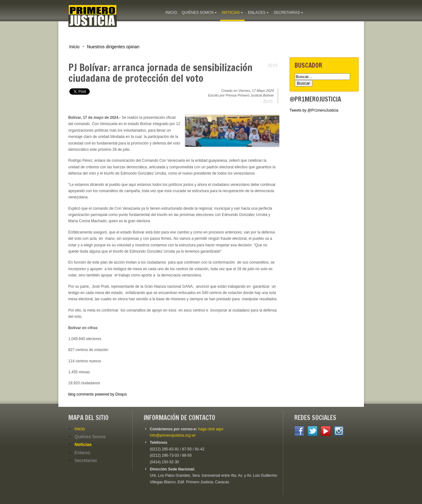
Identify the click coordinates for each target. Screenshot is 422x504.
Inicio (75, 47)
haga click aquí (211, 429)
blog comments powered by (98, 394)
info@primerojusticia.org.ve (173, 435)
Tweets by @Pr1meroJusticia (314, 110)
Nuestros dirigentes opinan (113, 47)
